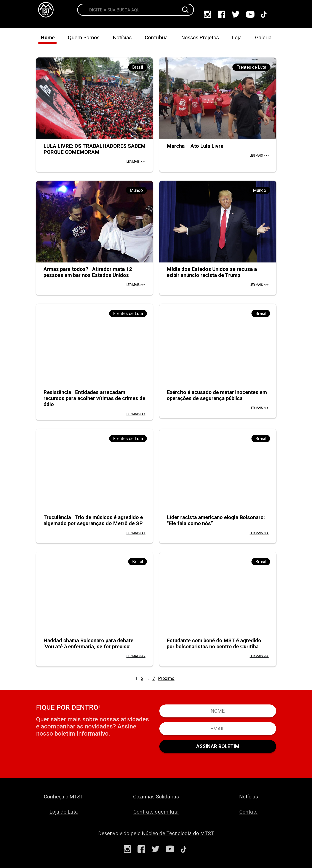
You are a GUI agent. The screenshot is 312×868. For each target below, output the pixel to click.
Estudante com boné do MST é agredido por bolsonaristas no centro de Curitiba (214, 644)
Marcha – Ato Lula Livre (195, 146)
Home (48, 38)
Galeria (263, 38)
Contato (248, 812)
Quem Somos (84, 38)
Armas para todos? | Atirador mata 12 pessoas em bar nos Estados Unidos (88, 272)
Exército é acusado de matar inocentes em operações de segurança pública (217, 395)
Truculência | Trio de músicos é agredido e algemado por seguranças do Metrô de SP (93, 520)
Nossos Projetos (200, 38)
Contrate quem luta (156, 812)
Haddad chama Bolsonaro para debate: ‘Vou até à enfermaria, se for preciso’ (89, 644)
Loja (237, 38)
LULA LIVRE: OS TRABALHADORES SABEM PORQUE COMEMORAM (94, 149)
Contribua (156, 38)
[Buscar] (185, 10)
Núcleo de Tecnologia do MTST (178, 833)
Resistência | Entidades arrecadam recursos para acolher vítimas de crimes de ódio (94, 398)
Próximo (166, 678)
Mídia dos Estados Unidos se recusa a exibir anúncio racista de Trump (212, 272)
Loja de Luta (64, 812)
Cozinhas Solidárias (156, 797)
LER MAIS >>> (136, 162)
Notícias (122, 38)
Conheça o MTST (64, 797)
